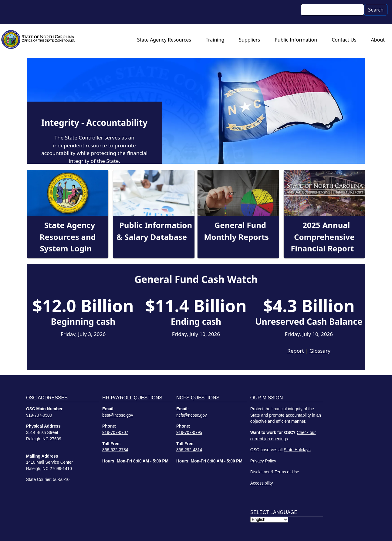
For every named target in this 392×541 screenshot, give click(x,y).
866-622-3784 (115, 450)
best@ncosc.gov (118, 415)
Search (376, 10)
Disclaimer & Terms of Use (275, 472)
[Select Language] (269, 520)
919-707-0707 (115, 433)
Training (215, 40)
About (378, 40)
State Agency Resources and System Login (68, 237)
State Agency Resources (164, 40)
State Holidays (297, 450)
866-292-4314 (189, 450)
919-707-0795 (189, 433)
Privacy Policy (263, 461)
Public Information (296, 40)
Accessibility (262, 483)
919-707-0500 (39, 415)
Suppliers (249, 40)
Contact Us (344, 40)
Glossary (320, 351)
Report (296, 351)
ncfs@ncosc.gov (192, 415)
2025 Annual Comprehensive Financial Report (323, 237)
